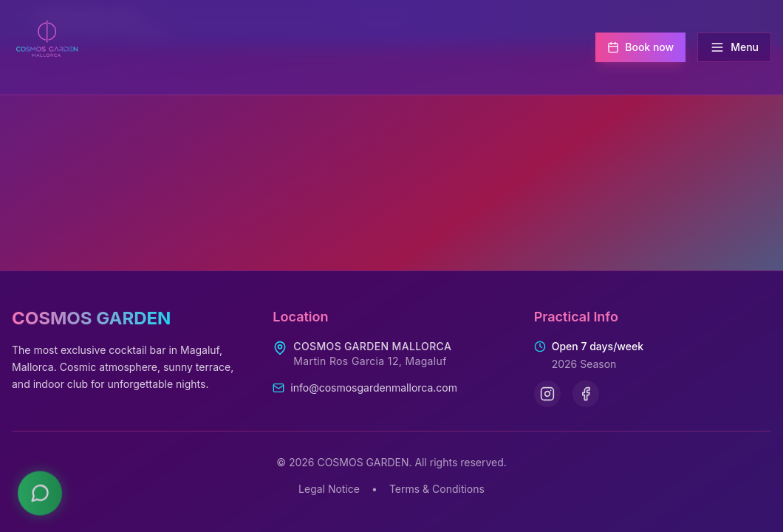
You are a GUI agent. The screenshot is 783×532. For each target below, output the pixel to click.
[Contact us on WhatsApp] (40, 489)
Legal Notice (329, 489)
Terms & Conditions (437, 489)
